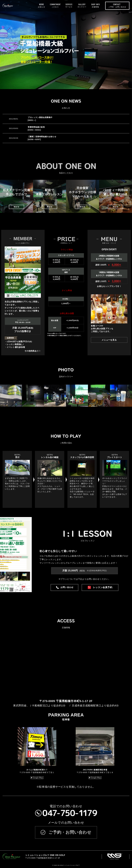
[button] (7, 396)
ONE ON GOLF (16, 6)
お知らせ (41, 7)
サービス (69, 7)
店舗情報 (95, 7)
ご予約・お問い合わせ (117, 7)
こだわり (55, 7)
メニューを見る (109, 340)
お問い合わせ (67, 587)
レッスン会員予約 (103, 587)
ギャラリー (82, 7)
